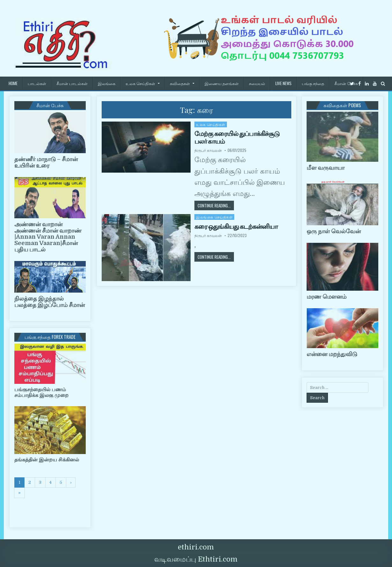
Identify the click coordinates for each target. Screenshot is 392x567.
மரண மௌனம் (327, 297)
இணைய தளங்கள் (222, 83)
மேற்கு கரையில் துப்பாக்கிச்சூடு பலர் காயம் (237, 138)
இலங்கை (107, 83)
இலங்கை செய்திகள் (214, 217)
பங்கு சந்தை (313, 83)
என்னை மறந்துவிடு (332, 354)
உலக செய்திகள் (140, 83)
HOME (13, 83)
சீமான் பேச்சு (346, 83)
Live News (283, 83)
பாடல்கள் (37, 83)
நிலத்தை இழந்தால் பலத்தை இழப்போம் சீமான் (50, 302)
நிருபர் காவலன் (208, 150)
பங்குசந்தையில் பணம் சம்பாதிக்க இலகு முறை (41, 392)
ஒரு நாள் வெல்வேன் (334, 231)
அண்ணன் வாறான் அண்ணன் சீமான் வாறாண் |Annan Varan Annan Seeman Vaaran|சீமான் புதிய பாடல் (48, 237)
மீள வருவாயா (326, 168)
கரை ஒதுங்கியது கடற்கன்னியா (236, 227)
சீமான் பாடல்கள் (72, 83)
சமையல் (257, 83)
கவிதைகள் (180, 83)
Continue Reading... (216, 205)
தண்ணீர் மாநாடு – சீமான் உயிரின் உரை (46, 162)
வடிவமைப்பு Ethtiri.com (196, 559)
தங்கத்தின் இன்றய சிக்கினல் (47, 460)
